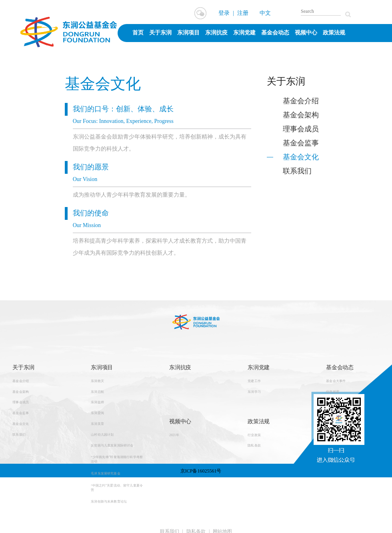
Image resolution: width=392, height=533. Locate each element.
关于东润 (160, 33)
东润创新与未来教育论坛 (109, 502)
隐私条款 (254, 446)
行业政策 (254, 435)
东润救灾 (97, 381)
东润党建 (244, 33)
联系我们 (297, 171)
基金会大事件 (336, 381)
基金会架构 (301, 115)
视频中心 (306, 33)
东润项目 (188, 33)
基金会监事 (301, 143)
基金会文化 (301, 157)
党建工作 (254, 381)
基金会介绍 (301, 101)
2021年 (174, 435)
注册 (243, 13)
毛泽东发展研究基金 (106, 473)
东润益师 (97, 402)
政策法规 (334, 33)
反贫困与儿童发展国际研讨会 (112, 445)
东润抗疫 (216, 33)
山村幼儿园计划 (102, 434)
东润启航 (97, 392)
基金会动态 (275, 33)
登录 (224, 13)
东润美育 (97, 424)
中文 (265, 13)
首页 (138, 33)
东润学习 (254, 392)
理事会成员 (301, 129)
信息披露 (333, 392)
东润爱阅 (97, 413)
